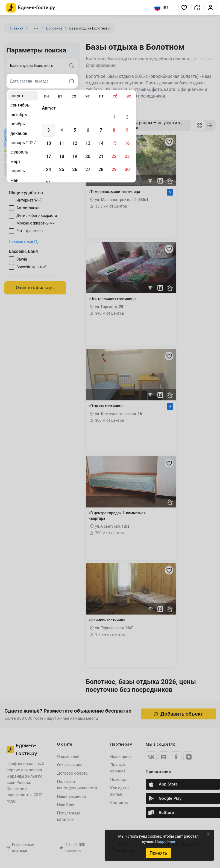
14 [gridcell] (101, 143)
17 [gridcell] (48, 156)
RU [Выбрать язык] (161, 8)
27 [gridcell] (88, 169)
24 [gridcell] (48, 169)
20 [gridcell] (88, 156)
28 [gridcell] (101, 169)
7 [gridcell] (101, 130)
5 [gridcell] (75, 130)
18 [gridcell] (61, 156)
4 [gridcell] (62, 130)
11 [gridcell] (61, 143)
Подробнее (165, 842)
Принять (158, 853)
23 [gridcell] (127, 156)
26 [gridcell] (75, 169)
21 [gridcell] (101, 156)
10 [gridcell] (48, 143)
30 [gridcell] (127, 169)
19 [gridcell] (75, 156)
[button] (184, 8)
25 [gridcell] (61, 169)
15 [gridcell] (114, 143)
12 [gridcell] (75, 143)
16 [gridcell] (127, 143)
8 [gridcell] (114, 130)
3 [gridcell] (49, 130)
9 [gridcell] (127, 130)
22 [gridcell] (114, 156)
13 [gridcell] (88, 143)
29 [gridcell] (114, 169)
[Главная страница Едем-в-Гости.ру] (31, 8)
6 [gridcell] (88, 130)
